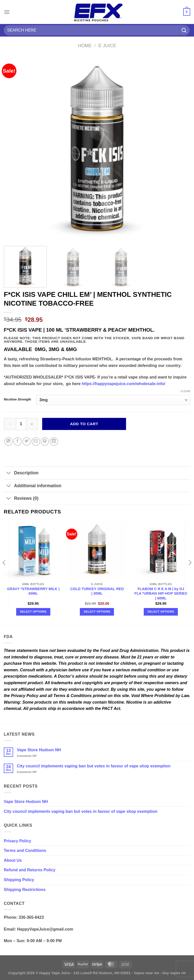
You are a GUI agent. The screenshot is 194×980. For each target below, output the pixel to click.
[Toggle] (9, 473)
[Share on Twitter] (27, 441)
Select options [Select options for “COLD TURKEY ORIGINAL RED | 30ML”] (97, 612)
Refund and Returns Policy (30, 870)
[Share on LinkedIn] (54, 441)
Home (85, 46)
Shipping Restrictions (25, 890)
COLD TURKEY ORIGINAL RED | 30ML (97, 591)
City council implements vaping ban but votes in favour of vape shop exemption (94, 766)
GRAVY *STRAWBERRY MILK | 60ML (33, 591)
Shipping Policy (19, 880)
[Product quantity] (21, 424)
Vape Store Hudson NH (39, 750)
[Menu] (7, 12)
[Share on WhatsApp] (8, 441)
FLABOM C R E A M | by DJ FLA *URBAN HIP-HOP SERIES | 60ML (161, 594)
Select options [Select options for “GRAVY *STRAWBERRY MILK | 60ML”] (33, 612)
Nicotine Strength (17, 399)
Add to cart (84, 424)
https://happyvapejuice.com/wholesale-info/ (124, 384)
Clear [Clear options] (185, 391)
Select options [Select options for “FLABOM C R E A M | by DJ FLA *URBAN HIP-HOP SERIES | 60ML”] (161, 612)
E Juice (107, 46)
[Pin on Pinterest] (45, 441)
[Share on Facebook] (18, 441)
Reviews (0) (21, 499)
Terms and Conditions (25, 851)
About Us (13, 860)
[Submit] (184, 30)
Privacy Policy (18, 841)
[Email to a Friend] (36, 441)
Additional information (33, 486)
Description (21, 473)
